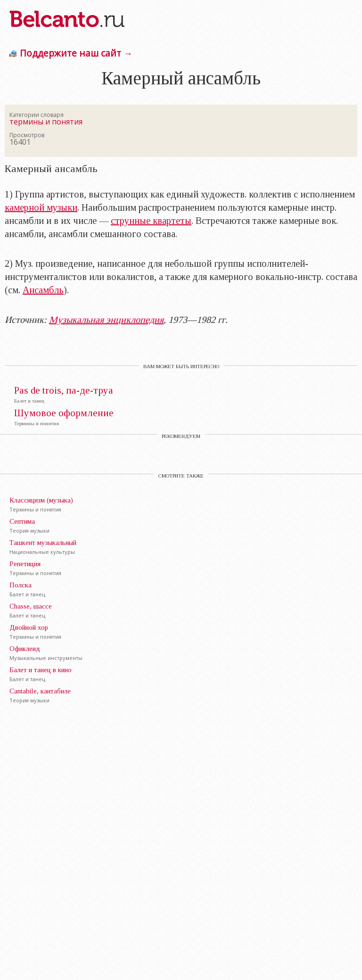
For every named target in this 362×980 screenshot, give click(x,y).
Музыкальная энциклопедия (106, 320)
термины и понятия (46, 122)
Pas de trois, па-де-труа (64, 391)
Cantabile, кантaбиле (40, 691)
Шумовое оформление (64, 413)
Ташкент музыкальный (43, 543)
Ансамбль (43, 290)
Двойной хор (29, 627)
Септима (22, 521)
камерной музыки (41, 207)
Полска (21, 585)
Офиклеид (25, 649)
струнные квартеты (151, 221)
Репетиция (25, 564)
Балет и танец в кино (41, 670)
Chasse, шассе (31, 606)
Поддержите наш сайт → (76, 53)
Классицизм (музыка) (41, 500)
